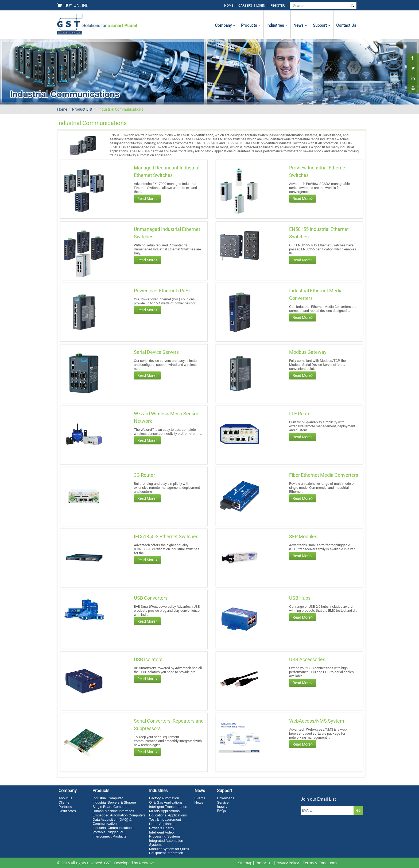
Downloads (226, 798)
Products (251, 25)
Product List (82, 109)
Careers (245, 6)
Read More (147, 199)
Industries (277, 25)
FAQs (221, 811)
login (261, 6)
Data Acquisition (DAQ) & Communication (112, 821)
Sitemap (245, 863)
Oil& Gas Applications (166, 802)
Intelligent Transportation (168, 807)
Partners (65, 807)
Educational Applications (168, 815)
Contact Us (264, 863)
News (300, 25)
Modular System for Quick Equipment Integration (169, 851)
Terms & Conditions (320, 863)
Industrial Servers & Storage (114, 802)
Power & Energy (162, 828)
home (229, 6)
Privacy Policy (287, 863)
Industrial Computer (108, 798)
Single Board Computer (110, 807)
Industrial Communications (121, 109)
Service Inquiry (223, 804)
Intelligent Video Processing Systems (165, 834)
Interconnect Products (109, 836)
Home (62, 109)
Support (322, 25)
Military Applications (164, 811)
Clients (64, 802)
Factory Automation (164, 798)
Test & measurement (165, 819)
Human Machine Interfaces (113, 811)
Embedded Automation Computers (119, 815)
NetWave (147, 863)
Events (200, 798)
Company (225, 25)
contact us (346, 25)
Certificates (67, 811)
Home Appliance (162, 824)
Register (278, 6)
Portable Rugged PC (108, 832)
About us (65, 798)
